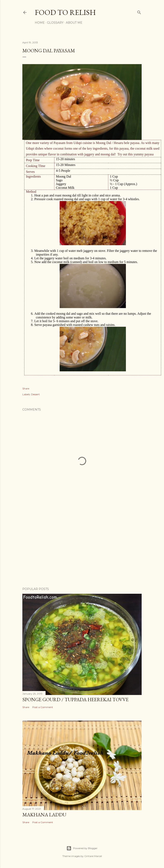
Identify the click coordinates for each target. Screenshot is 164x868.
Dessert (35, 394)
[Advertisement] (82, 548)
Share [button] (26, 388)
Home (40, 23)
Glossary (55, 23)
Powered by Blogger (82, 848)
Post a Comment (43, 707)
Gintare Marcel (93, 856)
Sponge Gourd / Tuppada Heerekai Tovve (75, 699)
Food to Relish (65, 12)
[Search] (139, 12)
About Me (74, 23)
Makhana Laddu (44, 815)
